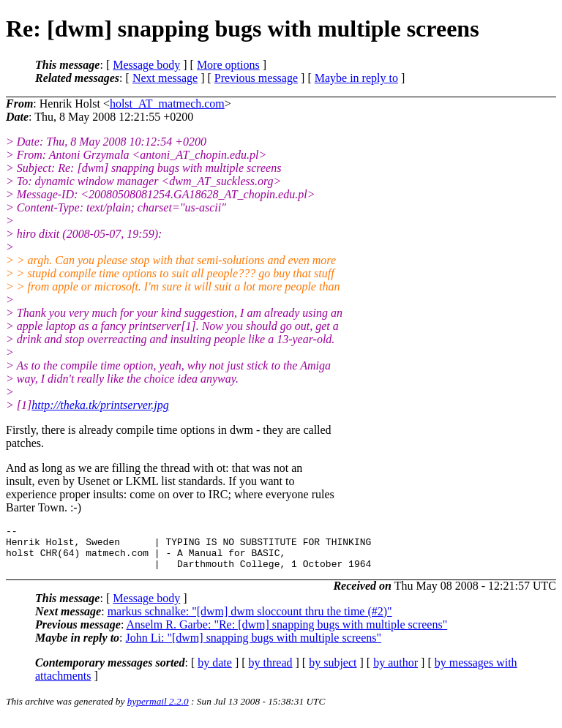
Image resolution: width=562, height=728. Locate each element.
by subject (333, 671)
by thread (271, 671)
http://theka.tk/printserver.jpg (100, 405)
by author (396, 671)
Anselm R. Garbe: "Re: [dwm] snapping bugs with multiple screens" (286, 633)
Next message (165, 78)
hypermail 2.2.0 (158, 710)
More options (228, 65)
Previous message (256, 78)
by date (215, 671)
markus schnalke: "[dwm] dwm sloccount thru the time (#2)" (250, 620)
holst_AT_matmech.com (167, 104)
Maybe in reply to (356, 78)
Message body (146, 65)
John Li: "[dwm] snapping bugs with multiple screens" (254, 646)
